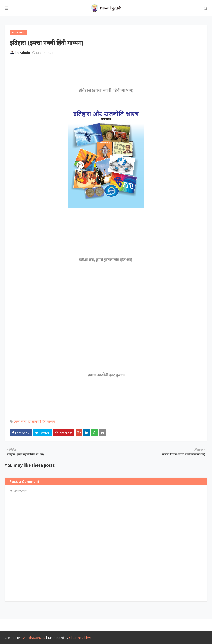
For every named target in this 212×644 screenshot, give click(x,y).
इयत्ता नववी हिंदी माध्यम (42, 421)
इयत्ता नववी (20, 421)
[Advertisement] (96, 72)
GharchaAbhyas (33, 638)
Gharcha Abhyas (81, 638)
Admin (25, 53)
